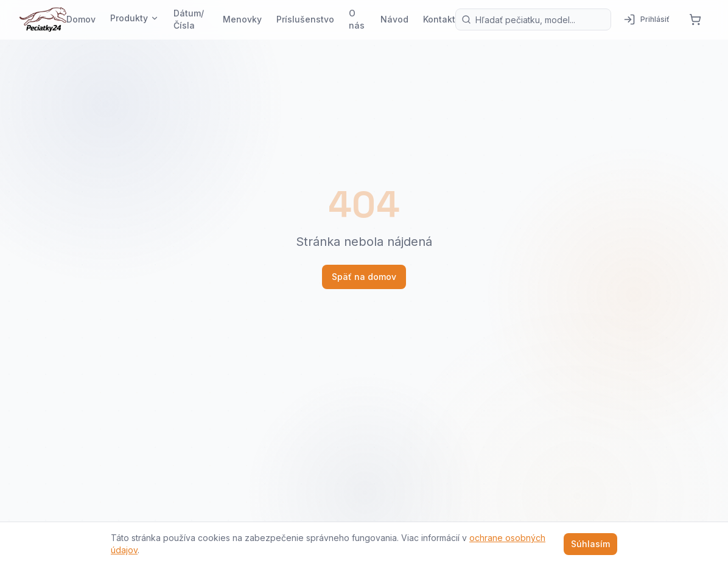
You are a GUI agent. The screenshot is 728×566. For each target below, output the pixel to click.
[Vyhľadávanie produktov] (533, 19)
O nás (357, 19)
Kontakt (439, 19)
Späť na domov (364, 277)
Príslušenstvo (305, 19)
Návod (394, 19)
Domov (81, 19)
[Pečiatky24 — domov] (43, 19)
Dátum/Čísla (189, 19)
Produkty (135, 18)
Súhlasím (590, 544)
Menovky (242, 19)
